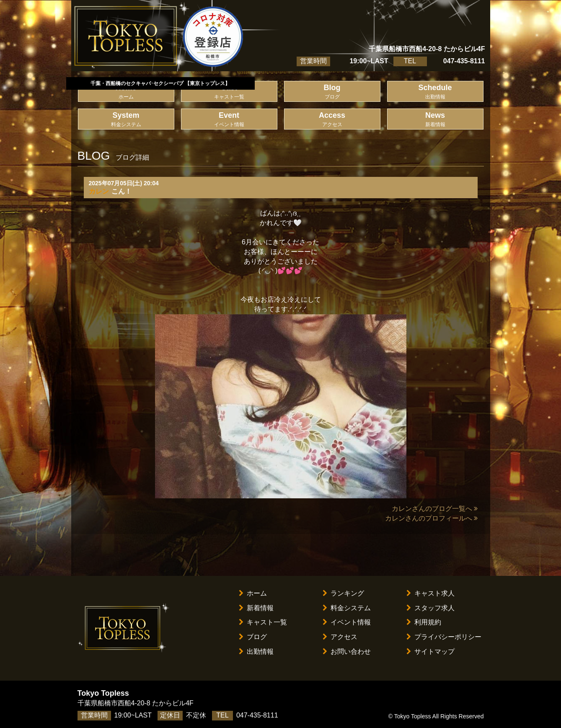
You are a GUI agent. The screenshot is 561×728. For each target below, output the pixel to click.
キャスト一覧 (263, 622)
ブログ (253, 637)
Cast (229, 92)
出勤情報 (256, 652)
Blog (332, 92)
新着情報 (256, 608)
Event (229, 120)
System (126, 120)
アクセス (340, 637)
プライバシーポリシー (444, 637)
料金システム (347, 608)
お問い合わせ (347, 652)
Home (126, 92)
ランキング (343, 593)
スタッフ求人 (430, 608)
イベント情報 (347, 622)
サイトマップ (430, 652)
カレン (99, 191)
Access (332, 120)
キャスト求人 (430, 593)
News (435, 120)
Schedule (435, 92)
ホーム (253, 593)
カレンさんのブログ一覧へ (435, 509)
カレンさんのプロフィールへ (431, 518)
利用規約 (424, 622)
